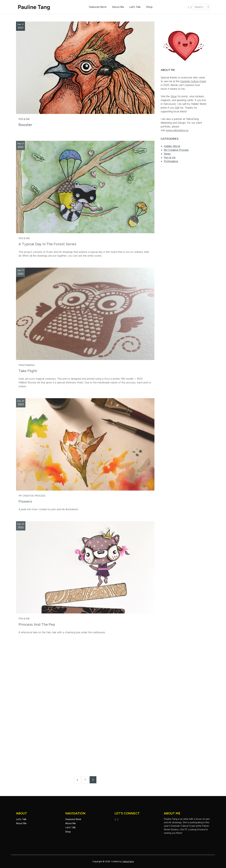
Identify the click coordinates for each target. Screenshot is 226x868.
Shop (149, 7)
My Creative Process (32, 496)
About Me (118, 7)
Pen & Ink (24, 119)
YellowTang (128, 861)
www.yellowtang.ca (177, 130)
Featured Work (98, 7)
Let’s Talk (135, 7)
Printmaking (27, 365)
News (167, 154)
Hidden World (172, 146)
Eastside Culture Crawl (193, 81)
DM (177, 108)
